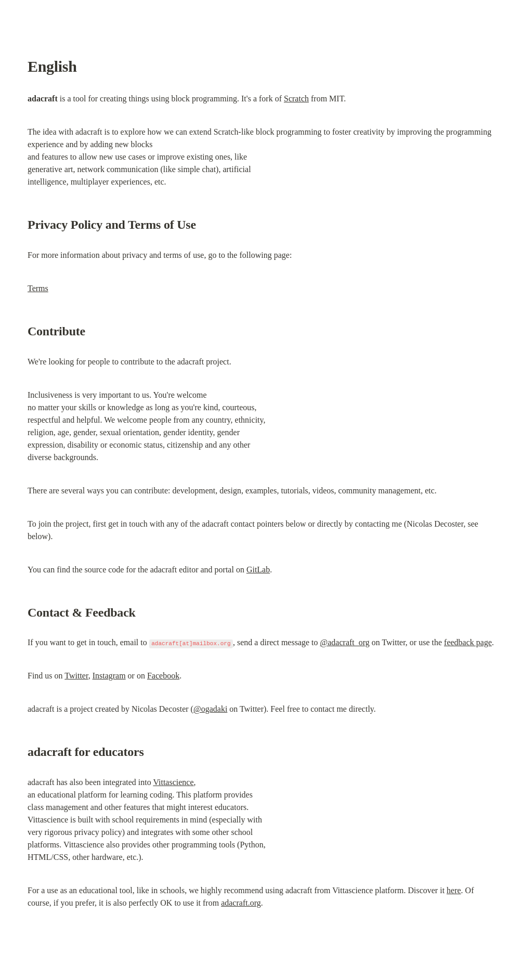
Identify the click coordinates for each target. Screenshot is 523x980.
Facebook (163, 676)
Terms (38, 288)
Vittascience (173, 782)
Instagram (109, 676)
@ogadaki (210, 709)
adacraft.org (241, 903)
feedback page (468, 642)
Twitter (76, 676)
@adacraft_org (345, 642)
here (454, 890)
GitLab (258, 570)
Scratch (296, 99)
